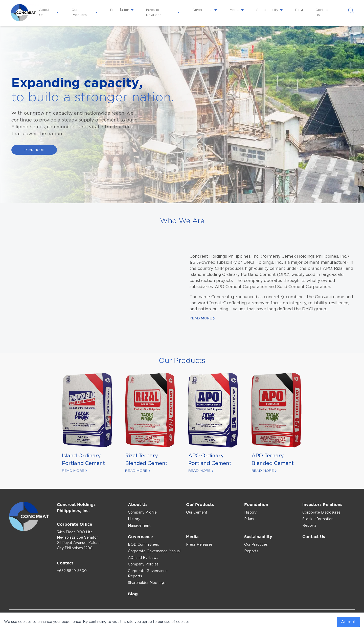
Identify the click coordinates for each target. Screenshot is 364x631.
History (134, 519)
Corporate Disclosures (321, 513)
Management (139, 526)
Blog (299, 10)
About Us (44, 13)
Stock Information (318, 519)
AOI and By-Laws (143, 558)
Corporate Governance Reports (148, 574)
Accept (348, 622)
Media (234, 10)
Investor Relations (154, 13)
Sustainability (267, 10)
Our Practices (256, 545)
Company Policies (143, 564)
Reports (309, 526)
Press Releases (199, 545)
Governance (202, 10)
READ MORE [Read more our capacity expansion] (34, 150)
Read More (201, 318)
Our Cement (197, 513)
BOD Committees (143, 545)
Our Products (79, 13)
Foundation (120, 10)
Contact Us (322, 13)
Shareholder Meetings (147, 583)
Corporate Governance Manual (154, 551)
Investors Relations (322, 504)
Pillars (249, 519)
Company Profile (142, 513)
